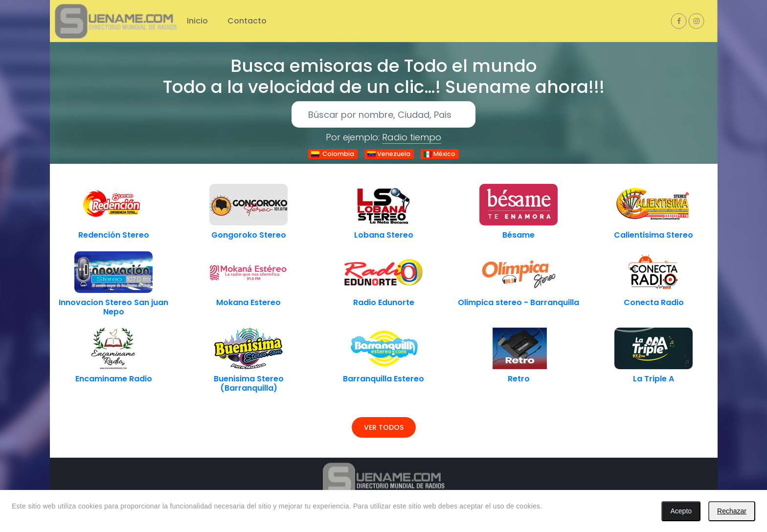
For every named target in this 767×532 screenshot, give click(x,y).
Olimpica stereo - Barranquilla (519, 302)
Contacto (247, 21)
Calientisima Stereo (654, 235)
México (440, 154)
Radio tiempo (412, 137)
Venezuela (389, 154)
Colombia (333, 154)
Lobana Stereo (384, 235)
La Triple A (654, 379)
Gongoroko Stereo (249, 235)
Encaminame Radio (114, 379)
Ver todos (384, 427)
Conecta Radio (654, 302)
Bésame (519, 235)
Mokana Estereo (248, 302)
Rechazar (732, 511)
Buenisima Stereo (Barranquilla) (249, 383)
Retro (519, 379)
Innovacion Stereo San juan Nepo (113, 307)
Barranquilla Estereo (383, 379)
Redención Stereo (114, 235)
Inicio (197, 21)
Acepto (681, 511)
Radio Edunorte (384, 302)
